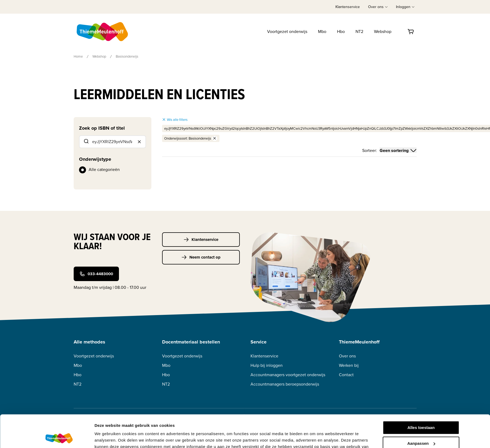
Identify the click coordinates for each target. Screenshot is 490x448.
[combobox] (113, 142)
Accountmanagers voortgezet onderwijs (288, 375)
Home (78, 56)
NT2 (359, 31)
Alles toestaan (421, 397)
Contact (346, 375)
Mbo (322, 31)
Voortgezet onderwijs (287, 31)
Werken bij (349, 365)
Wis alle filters (175, 120)
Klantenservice (348, 7)
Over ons (347, 356)
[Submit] (86, 142)
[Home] (103, 32)
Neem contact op (201, 257)
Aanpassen (421, 413)
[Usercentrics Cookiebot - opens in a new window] (59, 438)
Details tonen (107, 437)
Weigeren (421, 429)
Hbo (341, 31)
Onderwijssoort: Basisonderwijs (191, 138)
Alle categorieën (104, 169)
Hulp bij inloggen (267, 365)
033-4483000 (96, 274)
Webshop (383, 31)
